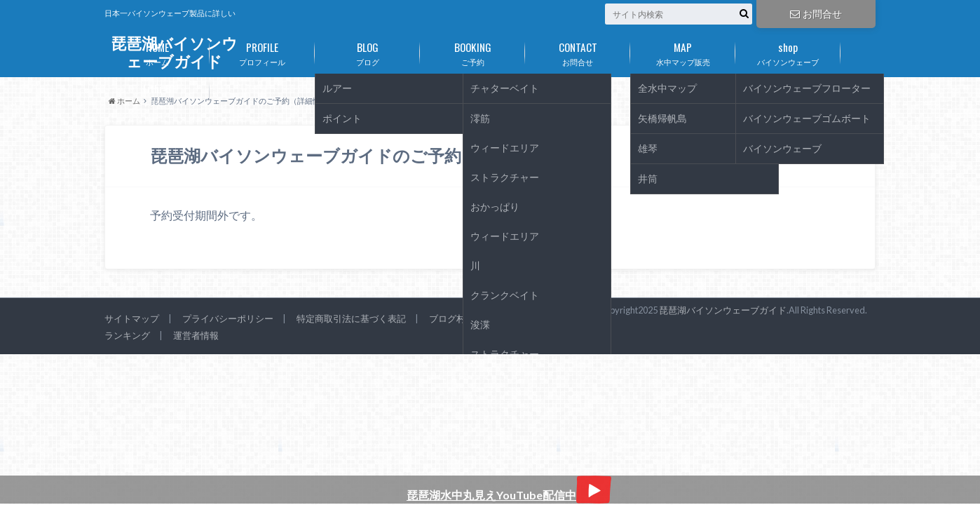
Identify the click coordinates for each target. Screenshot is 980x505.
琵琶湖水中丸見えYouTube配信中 (509, 495)
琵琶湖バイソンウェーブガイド (723, 310)
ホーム (157, 51)
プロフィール (262, 51)
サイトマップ (132, 318)
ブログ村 (447, 318)
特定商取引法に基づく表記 (351, 318)
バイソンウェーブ (788, 51)
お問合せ (816, 14)
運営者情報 (196, 335)
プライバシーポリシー (228, 318)
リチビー (157, 93)
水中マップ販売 (683, 51)
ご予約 (472, 51)
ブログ (367, 51)
